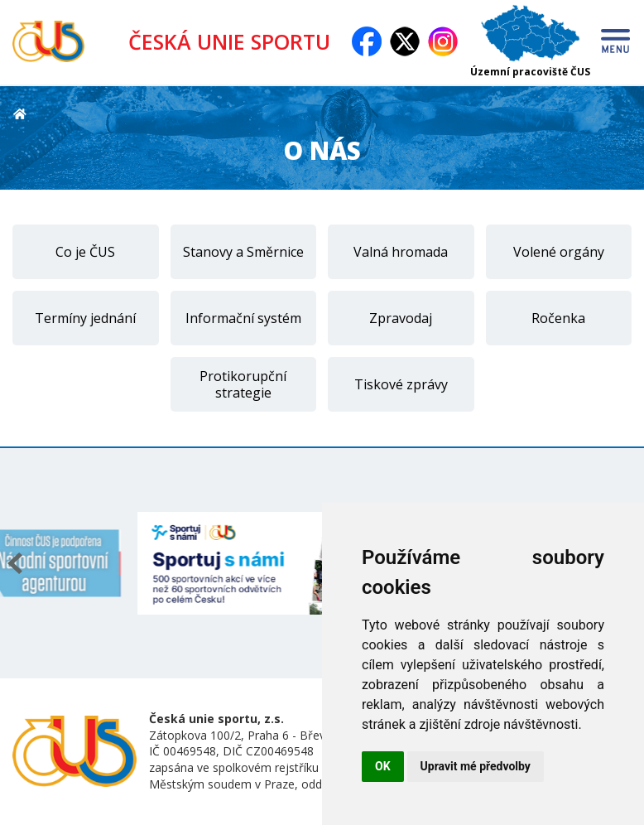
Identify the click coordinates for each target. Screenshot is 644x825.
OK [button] (383, 766)
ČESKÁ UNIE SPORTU (229, 41)
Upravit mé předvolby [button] (476, 766)
